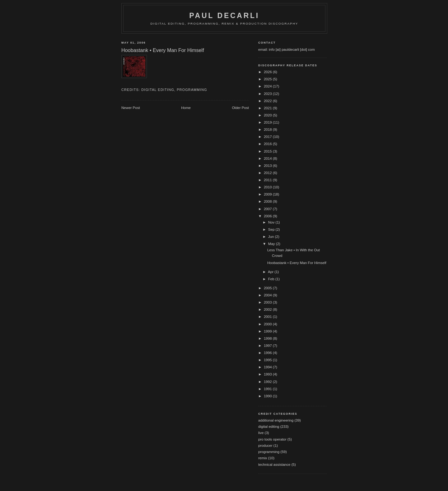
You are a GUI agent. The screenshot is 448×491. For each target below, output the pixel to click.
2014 (268, 158)
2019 (268, 122)
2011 (268, 180)
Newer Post (131, 108)
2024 (268, 86)
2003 (268, 302)
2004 (268, 295)
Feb (272, 279)
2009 (268, 194)
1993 (268, 374)
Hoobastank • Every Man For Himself (297, 263)
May (272, 244)
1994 (268, 367)
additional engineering (276, 420)
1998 (268, 338)
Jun (272, 237)
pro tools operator (272, 439)
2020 (268, 115)
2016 (268, 144)
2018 (268, 130)
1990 (268, 396)
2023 (268, 94)
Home (186, 108)
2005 (268, 288)
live (261, 433)
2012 (268, 173)
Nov (272, 222)
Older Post (240, 108)
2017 (268, 137)
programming (192, 90)
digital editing (158, 90)
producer (265, 446)
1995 (268, 360)
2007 (268, 209)
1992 (268, 382)
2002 (268, 309)
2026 (268, 72)
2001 (268, 317)
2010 (268, 187)
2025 (268, 79)
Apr (271, 272)
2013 (268, 166)
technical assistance (274, 465)
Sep (272, 229)
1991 (268, 389)
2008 (268, 201)
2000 (268, 324)
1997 (268, 346)
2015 (268, 151)
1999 (268, 331)
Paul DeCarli (224, 16)
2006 (268, 216)
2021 (268, 108)
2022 (268, 101)
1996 (268, 353)
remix (263, 458)
